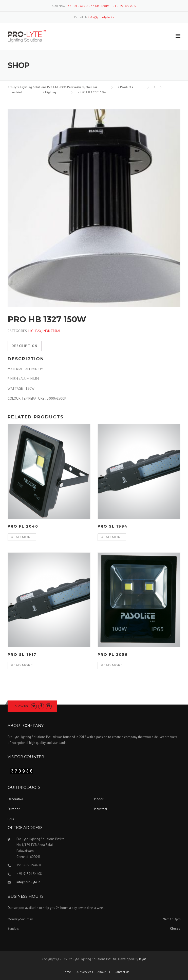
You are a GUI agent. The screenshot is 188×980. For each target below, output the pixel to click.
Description (25, 346)
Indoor (99, 799)
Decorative (15, 799)
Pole (11, 819)
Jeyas (143, 959)
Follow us (20, 706)
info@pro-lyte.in (28, 882)
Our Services (84, 972)
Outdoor (14, 809)
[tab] (25, 346)
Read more (22, 537)
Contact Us (122, 972)
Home (67, 972)
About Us (104, 972)
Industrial (52, 331)
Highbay (35, 331)
